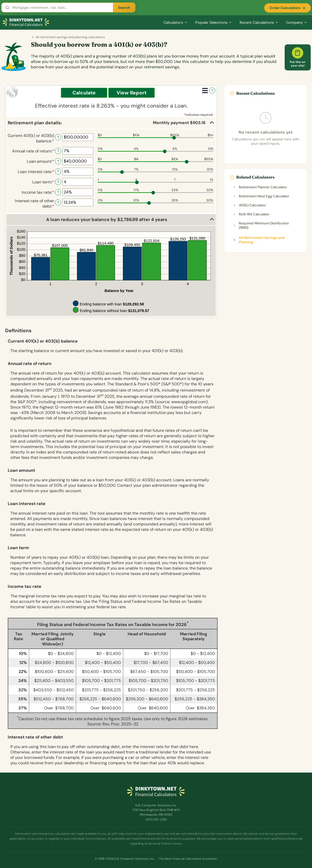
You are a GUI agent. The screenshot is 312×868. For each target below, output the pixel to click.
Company (297, 22)
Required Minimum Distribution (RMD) (261, 225)
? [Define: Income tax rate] (58, 192)
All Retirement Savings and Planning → (259, 240)
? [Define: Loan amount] (58, 161)
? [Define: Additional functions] (212, 91)
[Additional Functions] (205, 91)
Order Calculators (288, 8)
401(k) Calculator (249, 205)
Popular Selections (214, 22)
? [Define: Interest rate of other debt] (58, 202)
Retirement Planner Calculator (260, 187)
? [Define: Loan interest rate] (58, 172)
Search (124, 8)
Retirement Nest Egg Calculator (261, 196)
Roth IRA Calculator (251, 214)
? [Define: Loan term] (58, 182)
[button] (111, 123)
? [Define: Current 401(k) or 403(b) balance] (58, 137)
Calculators (175, 22)
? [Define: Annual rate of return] (58, 151)
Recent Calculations (259, 22)
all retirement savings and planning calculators (68, 37)
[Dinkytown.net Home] (26, 22)
